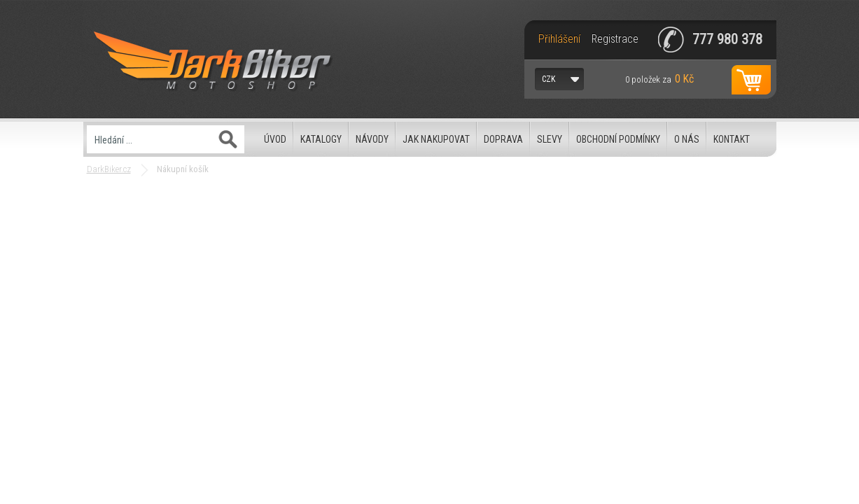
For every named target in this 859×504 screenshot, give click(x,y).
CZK (549, 79)
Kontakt (732, 139)
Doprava (503, 139)
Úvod (275, 139)
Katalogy (321, 139)
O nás (687, 139)
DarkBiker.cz (109, 169)
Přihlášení (559, 39)
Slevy (550, 139)
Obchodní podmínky (618, 139)
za (659, 79)
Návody (372, 139)
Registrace (615, 39)
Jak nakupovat (436, 139)
